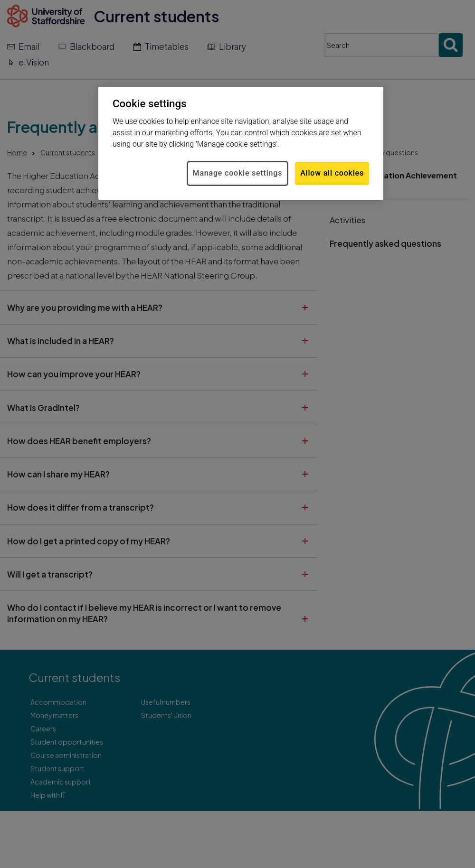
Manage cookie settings (238, 173)
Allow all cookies (332, 173)
